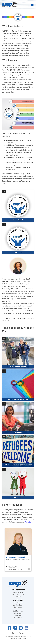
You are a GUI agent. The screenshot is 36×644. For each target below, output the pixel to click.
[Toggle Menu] (32, 5)
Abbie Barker (29, 522)
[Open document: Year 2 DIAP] (18, 206)
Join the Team (18, 605)
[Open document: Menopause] (18, 418)
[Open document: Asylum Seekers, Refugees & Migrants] (18, 451)
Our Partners (18, 613)
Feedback (18, 596)
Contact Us (18, 607)
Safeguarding (18, 592)
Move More (18, 618)
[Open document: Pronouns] (18, 483)
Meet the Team (18, 603)
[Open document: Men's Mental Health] (18, 353)
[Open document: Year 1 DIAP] (18, 239)
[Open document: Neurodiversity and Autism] (18, 385)
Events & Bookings (18, 594)
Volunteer (18, 616)
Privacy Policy (18, 633)
